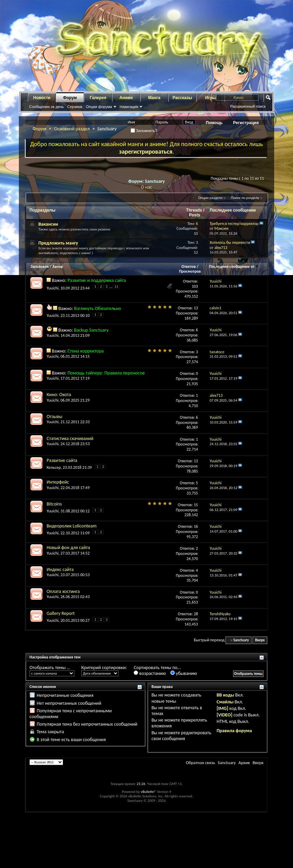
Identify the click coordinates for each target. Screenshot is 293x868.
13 (196, 308)
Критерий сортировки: (104, 668)
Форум (70, 98)
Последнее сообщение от (234, 266)
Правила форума (234, 731)
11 (116, 287)
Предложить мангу (58, 243)
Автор (58, 266)
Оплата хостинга (63, 591)
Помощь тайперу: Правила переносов (106, 373)
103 (195, 286)
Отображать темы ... (50, 668)
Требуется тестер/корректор (234, 224)
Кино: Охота (59, 395)
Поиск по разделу (245, 198)
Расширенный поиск (248, 106)
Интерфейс (58, 482)
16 (196, 526)
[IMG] (222, 708)
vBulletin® (149, 792)
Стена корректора (86, 351)
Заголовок (40, 266)
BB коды (225, 695)
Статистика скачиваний (70, 438)
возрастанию (150, 673)
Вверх (260, 640)
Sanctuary (227, 763)
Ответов (189, 266)
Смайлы (225, 702)
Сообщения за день (46, 107)
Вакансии (48, 224)
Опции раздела (210, 198)
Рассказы (182, 98)
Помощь (214, 123)
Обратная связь (200, 763)
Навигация (129, 107)
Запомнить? (144, 131)
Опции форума (99, 107)
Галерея (98, 98)
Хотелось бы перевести (230, 242)
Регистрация (246, 123)
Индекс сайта (60, 569)
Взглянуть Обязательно (97, 308)
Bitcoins (54, 504)
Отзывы (54, 417)
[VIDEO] (224, 715)
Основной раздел (72, 129)
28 (196, 614)
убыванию (184, 673)
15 (196, 505)
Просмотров (190, 271)
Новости (42, 98)
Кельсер (54, 467)
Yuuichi (53, 288)
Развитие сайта (62, 460)
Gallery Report (61, 613)
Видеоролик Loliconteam (72, 526)
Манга (154, 98)
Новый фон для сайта (68, 548)
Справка (75, 107)
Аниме (126, 98)
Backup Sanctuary (91, 330)
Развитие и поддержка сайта (97, 280)
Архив (244, 763)
